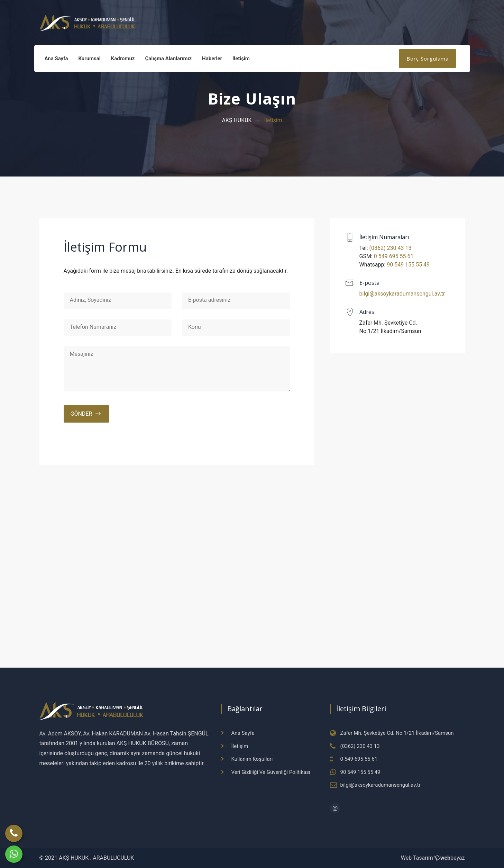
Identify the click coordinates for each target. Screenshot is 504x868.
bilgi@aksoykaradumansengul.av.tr (402, 294)
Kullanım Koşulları (252, 759)
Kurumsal (90, 58)
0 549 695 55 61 (394, 256)
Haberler (212, 58)
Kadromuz (123, 58)
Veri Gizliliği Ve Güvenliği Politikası (271, 772)
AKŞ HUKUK (237, 120)
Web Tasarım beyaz (433, 858)
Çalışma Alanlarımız (168, 58)
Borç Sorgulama (428, 58)
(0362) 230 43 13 (391, 248)
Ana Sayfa (56, 58)
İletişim (241, 58)
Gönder (81, 414)
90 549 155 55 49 (408, 265)
